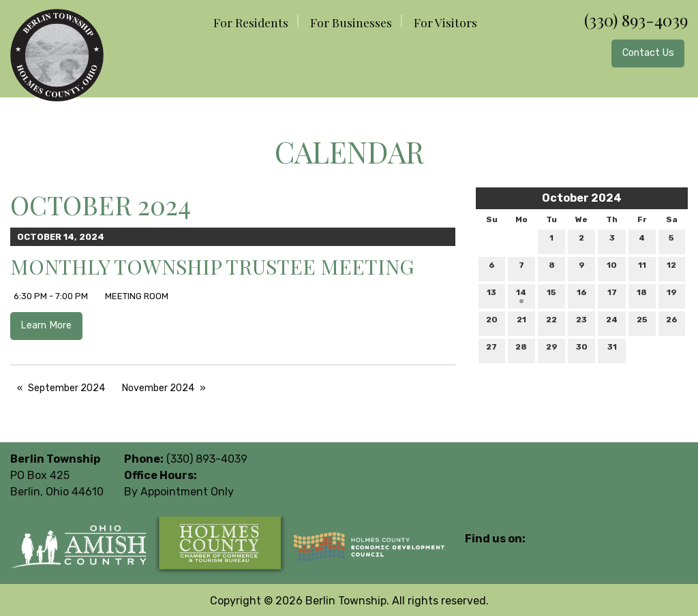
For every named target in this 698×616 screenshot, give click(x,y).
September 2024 (66, 388)
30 (582, 350)
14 (521, 295)
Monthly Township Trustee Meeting (212, 266)
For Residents (251, 22)
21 (521, 323)
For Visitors (445, 22)
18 (642, 295)
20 (492, 323)
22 (551, 323)
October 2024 (582, 198)
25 (642, 323)
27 (491, 350)
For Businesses (351, 22)
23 (581, 323)
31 (612, 350)
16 (582, 295)
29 (552, 350)
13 (491, 295)
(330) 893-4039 (636, 20)
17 (612, 295)
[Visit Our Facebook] (476, 555)
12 (671, 268)
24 (612, 323)
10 (612, 268)
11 (642, 268)
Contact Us (648, 53)
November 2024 (158, 388)
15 (551, 295)
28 (521, 350)
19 (672, 295)
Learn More (46, 325)
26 (672, 323)
